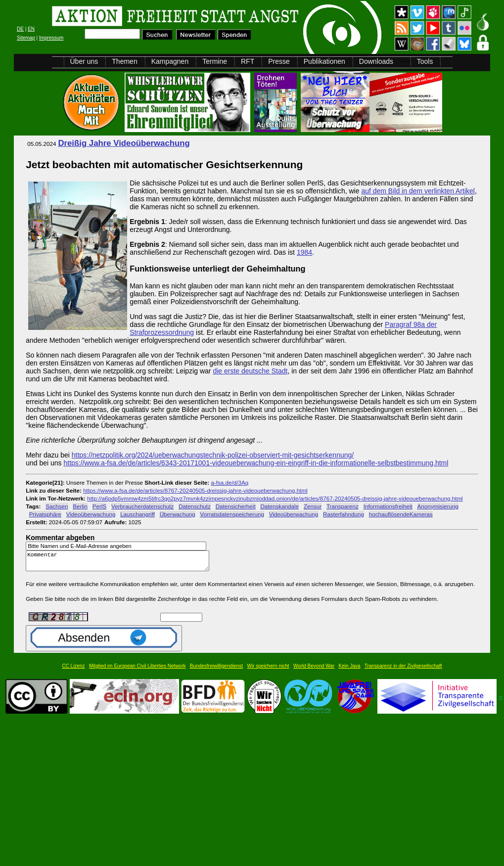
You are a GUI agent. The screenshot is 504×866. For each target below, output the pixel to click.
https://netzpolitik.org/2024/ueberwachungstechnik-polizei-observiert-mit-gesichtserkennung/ (213, 455)
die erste (227, 371)
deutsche (256, 371)
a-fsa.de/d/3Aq (229, 482)
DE (20, 29)
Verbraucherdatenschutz (142, 506)
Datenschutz (195, 506)
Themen (124, 61)
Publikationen (324, 61)
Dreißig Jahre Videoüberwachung (124, 143)
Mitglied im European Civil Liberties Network (137, 670)
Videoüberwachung (91, 514)
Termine (215, 61)
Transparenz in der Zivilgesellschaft (403, 670)
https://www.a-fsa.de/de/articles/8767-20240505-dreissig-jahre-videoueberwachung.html (195, 490)
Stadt (280, 371)
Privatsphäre (45, 514)
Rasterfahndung (344, 514)
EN (31, 29)
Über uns (84, 61)
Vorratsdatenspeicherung (232, 514)
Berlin (80, 506)
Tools (425, 61)
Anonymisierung (438, 506)
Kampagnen (170, 61)
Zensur (313, 506)
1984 (304, 252)
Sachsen (57, 506)
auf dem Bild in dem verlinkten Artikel (418, 191)
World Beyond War (314, 670)
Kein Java (350, 670)
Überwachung (178, 514)
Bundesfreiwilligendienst (216, 670)
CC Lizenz (73, 670)
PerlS (100, 506)
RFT (248, 61)
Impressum (51, 38)
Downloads (376, 61)
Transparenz (343, 506)
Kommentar (120, 563)
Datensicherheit (236, 506)
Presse (279, 61)
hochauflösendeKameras (401, 514)
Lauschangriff (137, 514)
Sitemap (26, 38)
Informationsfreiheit (388, 506)
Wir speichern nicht (268, 670)
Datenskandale (279, 506)
